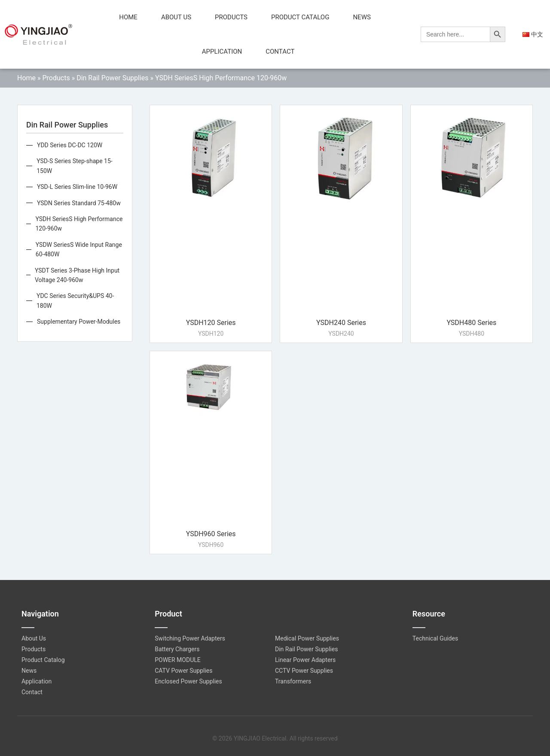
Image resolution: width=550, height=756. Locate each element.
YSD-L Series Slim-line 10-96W (77, 187)
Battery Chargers (177, 649)
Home (128, 17)
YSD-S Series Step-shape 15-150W (74, 166)
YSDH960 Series (211, 534)
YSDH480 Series (471, 323)
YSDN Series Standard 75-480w (79, 203)
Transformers (293, 681)
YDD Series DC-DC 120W (70, 145)
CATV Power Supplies (183, 671)
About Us (176, 17)
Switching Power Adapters (190, 638)
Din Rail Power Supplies (112, 78)
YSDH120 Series (211, 323)
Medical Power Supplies (307, 638)
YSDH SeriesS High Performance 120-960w (79, 224)
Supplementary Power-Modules (79, 322)
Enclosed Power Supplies (188, 681)
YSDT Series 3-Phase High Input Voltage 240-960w (77, 275)
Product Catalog (300, 17)
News (362, 17)
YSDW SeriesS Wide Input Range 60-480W (79, 249)
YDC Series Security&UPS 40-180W (75, 301)
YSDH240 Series (341, 323)
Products (231, 17)
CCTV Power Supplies (304, 671)
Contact (280, 52)
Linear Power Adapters (305, 660)
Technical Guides (435, 638)
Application (222, 52)
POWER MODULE (178, 660)
